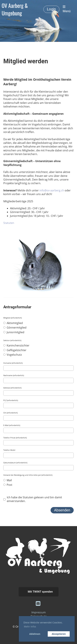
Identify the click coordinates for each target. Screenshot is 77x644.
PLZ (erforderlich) (11, 400)
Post (8, 485)
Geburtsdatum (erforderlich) (15, 463)
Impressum (39, 612)
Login (51, 9)
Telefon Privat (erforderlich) (15, 438)
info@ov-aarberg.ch (52, 190)
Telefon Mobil (9, 450)
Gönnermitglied (15, 328)
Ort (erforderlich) (10, 413)
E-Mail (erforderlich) (12, 425)
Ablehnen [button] (35, 634)
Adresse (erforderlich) (12, 388)
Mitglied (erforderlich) (13, 318)
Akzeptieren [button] (59, 634)
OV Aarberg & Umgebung (15, 9)
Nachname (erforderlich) (14, 375)
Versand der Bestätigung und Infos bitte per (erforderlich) (28, 475)
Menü (67, 9)
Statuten (9, 223)
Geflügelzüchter (15, 350)
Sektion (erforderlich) (12, 340)
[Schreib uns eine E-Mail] (38, 603)
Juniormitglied (14, 332)
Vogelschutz (13, 355)
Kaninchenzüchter (16, 345)
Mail (8, 480)
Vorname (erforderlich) (13, 363)
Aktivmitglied (13, 323)
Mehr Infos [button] (30, 627)
